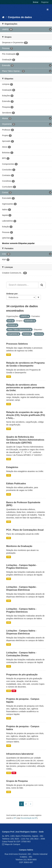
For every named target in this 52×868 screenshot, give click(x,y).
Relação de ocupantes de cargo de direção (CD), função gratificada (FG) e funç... (26, 415)
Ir (38, 297)
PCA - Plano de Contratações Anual (25, 530)
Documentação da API (29, 818)
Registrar (45, 2)
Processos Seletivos (17, 344)
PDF (14, 691)
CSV (9, 355)
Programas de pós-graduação (22, 675)
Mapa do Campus (13, 844)
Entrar (36, 2)
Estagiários (12, 467)
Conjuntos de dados (20, 17)
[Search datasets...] (22, 285)
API (15, 818)
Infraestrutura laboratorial (20, 754)
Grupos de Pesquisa (17, 781)
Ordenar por (12, 294)
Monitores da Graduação (19, 546)
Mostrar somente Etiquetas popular (18, 243)
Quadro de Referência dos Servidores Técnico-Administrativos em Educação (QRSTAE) (25, 440)
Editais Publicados (16, 484)
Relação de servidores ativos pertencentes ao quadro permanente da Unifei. (25, 388)
